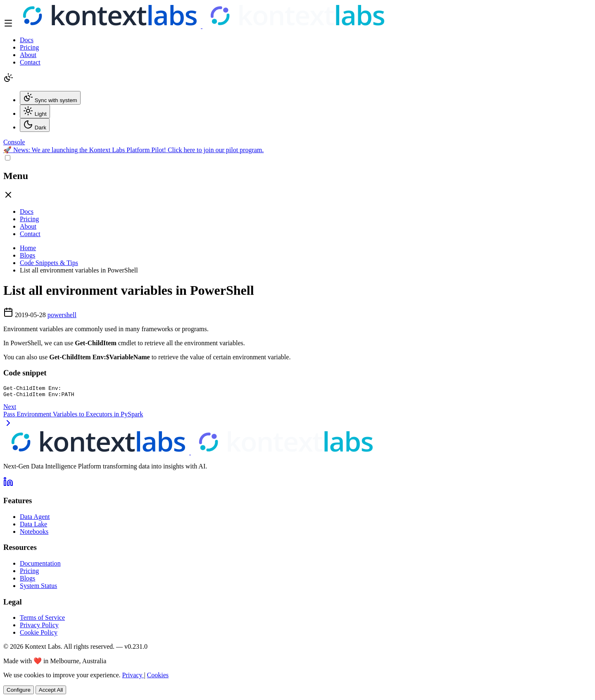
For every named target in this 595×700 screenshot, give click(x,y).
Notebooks (34, 534)
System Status (38, 588)
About (28, 55)
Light (35, 111)
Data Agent (35, 519)
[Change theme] (8, 80)
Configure (19, 692)
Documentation (40, 566)
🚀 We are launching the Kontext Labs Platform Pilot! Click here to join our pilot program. (133, 150)
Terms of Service (42, 620)
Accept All (51, 692)
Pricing (29, 47)
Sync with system (50, 98)
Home (28, 248)
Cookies (158, 677)
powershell (62, 315)
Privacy (133, 677)
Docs (27, 40)
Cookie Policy (39, 635)
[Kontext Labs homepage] (202, 26)
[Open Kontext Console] (14, 142)
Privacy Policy (39, 627)
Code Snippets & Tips (49, 263)
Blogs (27, 255)
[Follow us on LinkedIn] (8, 487)
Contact (30, 62)
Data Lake (33, 527)
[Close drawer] (8, 197)
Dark (35, 125)
